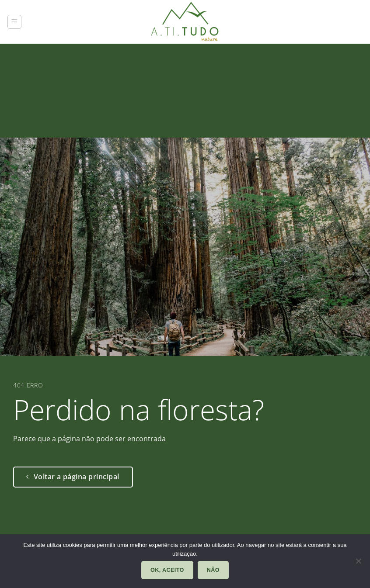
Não (213, 570)
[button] (14, 22)
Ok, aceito (167, 570)
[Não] (358, 564)
